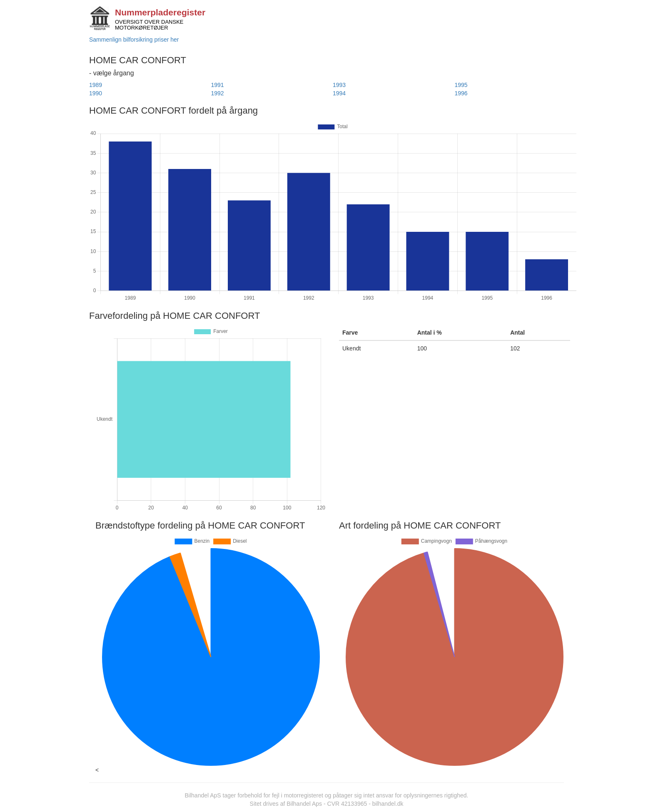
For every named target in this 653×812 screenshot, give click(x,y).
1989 (96, 85)
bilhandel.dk (388, 804)
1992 (218, 93)
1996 (461, 93)
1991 (218, 85)
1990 (96, 93)
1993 (339, 85)
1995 (461, 85)
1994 (339, 93)
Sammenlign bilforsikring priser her (134, 40)
